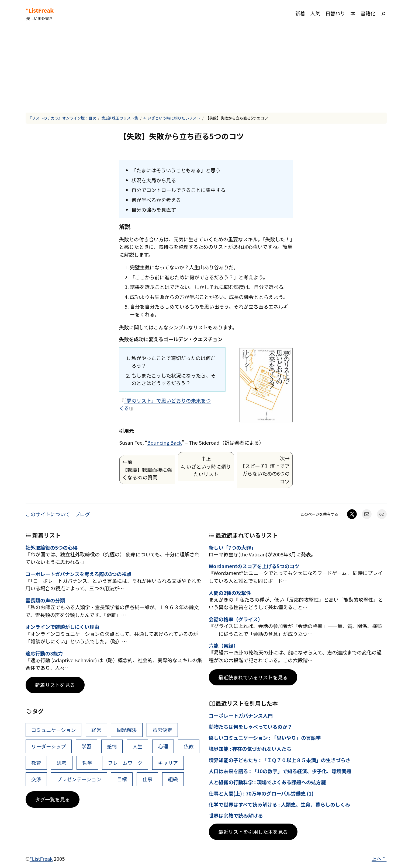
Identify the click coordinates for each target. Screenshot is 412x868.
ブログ (83, 514)
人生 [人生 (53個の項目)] (138, 746)
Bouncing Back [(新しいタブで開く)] (165, 442)
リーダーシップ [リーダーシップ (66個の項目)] (49, 746)
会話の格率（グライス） (236, 619)
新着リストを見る (55, 685)
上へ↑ (379, 859)
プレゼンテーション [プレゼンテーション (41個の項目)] (79, 779)
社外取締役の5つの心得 (52, 548)
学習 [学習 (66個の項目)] (86, 746)
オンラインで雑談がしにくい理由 (63, 627)
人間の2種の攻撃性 (230, 593)
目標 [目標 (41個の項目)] (122, 779)
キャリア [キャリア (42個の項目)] (168, 763)
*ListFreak (40, 10)
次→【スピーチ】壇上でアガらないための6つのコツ (265, 470)
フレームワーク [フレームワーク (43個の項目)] (125, 763)
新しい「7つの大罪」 (232, 548)
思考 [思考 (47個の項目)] (62, 763)
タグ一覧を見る (53, 799)
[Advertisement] (206, 70)
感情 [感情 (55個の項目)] (112, 746)
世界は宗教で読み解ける (236, 815)
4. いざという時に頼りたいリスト (172, 118)
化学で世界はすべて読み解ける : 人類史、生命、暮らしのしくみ (280, 804)
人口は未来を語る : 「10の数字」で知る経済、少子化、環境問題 (280, 771)
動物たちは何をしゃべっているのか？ (251, 727)
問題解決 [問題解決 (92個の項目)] (127, 730)
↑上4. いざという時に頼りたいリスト (206, 466)
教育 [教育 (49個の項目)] (36, 763)
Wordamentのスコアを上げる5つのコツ (254, 566)
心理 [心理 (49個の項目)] (163, 746)
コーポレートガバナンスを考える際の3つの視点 (79, 574)
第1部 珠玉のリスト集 (120, 118)
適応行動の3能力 (44, 653)
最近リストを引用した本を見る (253, 832)
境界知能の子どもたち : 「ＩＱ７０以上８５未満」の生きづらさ (280, 760)
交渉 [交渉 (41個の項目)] (36, 779)
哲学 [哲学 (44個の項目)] (87, 763)
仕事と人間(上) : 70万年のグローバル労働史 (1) (261, 793)
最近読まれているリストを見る (253, 677)
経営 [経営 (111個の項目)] (96, 730)
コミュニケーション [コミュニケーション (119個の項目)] (53, 730)
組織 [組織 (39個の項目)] (173, 779)
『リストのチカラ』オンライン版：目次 (62, 118)
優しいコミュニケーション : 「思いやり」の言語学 (265, 738)
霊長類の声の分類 (45, 600)
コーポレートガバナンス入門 (241, 716)
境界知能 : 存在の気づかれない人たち (250, 749)
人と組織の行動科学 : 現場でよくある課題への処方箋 (267, 782)
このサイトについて (48, 514)
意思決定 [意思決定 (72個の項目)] (162, 730)
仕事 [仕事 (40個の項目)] (148, 779)
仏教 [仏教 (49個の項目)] (189, 746)
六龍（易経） (224, 646)
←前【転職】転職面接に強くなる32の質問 (147, 470)
